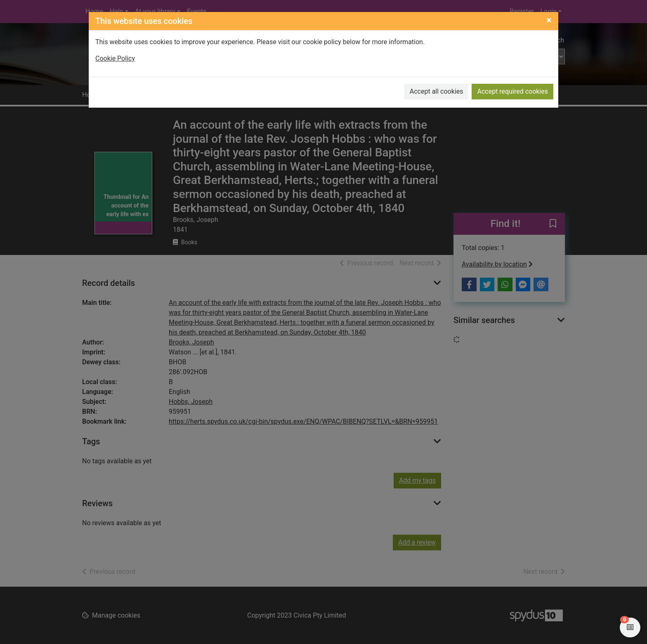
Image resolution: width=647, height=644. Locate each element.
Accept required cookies (512, 91)
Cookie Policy (115, 58)
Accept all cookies (437, 91)
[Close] (549, 20)
